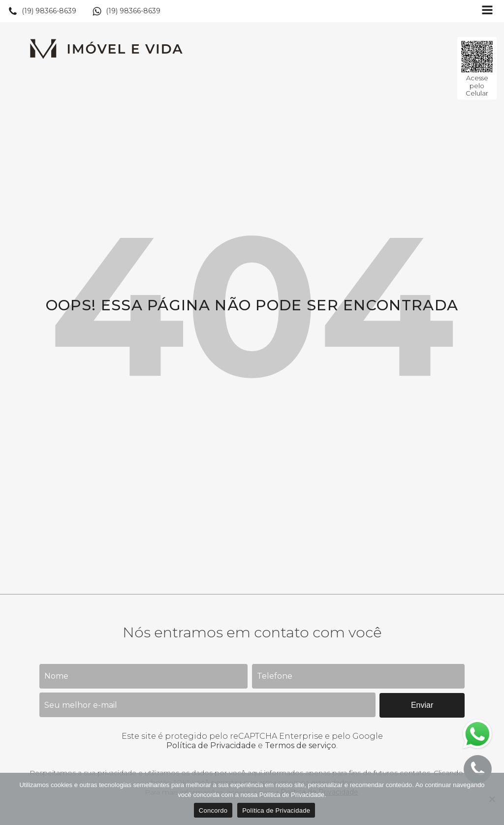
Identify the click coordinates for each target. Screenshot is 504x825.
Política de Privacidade (211, 745)
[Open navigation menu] (487, 11)
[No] (492, 799)
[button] (42, 11)
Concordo (213, 810)
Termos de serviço (300, 745)
